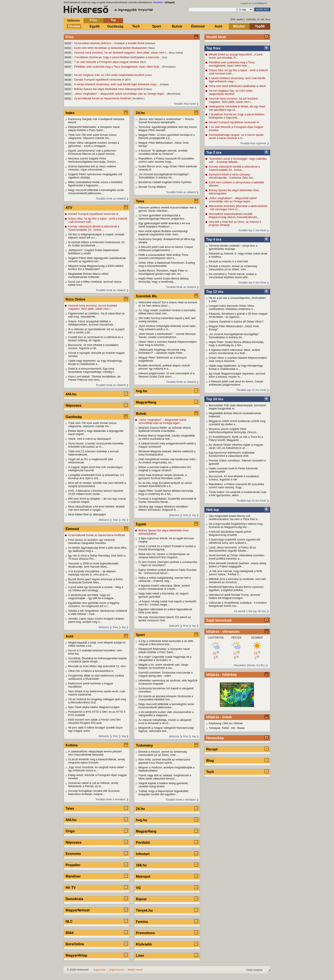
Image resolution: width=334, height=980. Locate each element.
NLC (69, 921)
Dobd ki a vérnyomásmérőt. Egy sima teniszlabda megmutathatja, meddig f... (92, 370)
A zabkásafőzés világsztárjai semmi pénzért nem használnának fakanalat (95, 753)
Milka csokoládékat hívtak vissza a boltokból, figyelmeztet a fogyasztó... (96, 184)
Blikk (70, 933)
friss (115, 520)
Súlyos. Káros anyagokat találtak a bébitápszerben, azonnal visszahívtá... (92, 323)
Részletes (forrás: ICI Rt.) (250, 665)
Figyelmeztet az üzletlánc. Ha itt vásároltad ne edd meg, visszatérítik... (96, 315)
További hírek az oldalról (111, 199)
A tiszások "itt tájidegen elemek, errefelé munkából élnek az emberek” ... (163, 152)
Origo (70, 831)
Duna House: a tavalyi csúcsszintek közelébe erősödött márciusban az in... (96, 445)
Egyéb (95, 26)
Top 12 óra (215, 292)
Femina (142, 922)
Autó (218, 26)
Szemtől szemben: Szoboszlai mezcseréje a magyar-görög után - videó (166, 674)
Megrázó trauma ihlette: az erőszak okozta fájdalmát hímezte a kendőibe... (165, 429)
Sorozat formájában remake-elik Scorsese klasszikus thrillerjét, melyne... (94, 792)
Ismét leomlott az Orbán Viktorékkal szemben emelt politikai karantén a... (237, 557)
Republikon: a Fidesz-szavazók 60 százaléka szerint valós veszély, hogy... (236, 486)
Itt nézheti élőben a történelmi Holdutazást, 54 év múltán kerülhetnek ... (96, 244)
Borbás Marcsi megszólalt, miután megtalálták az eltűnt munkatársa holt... (167, 437)
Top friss (213, 48)
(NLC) (143, 62)
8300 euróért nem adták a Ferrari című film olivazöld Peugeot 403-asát (94, 721)
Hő (233, 728)
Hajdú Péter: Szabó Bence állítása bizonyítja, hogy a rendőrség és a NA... (236, 344)
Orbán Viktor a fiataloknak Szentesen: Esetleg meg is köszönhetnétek (167, 264)
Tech (136, 26)
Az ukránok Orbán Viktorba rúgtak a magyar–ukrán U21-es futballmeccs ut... (237, 446)
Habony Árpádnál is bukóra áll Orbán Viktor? (236, 322)
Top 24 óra (215, 399)
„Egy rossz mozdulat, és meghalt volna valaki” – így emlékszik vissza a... (97, 769)
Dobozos (74, 20)
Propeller (73, 865)
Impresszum (117, 970)
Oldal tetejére (254, 970)
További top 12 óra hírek (251, 390)
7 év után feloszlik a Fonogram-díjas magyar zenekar (107, 62)
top (124, 520)
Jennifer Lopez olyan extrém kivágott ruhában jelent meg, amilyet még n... (96, 620)
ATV (69, 208)
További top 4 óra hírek (252, 283)
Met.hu (228, 723)
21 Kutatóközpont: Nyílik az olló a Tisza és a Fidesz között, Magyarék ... (236, 438)
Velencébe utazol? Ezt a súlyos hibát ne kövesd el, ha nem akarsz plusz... (168, 304)
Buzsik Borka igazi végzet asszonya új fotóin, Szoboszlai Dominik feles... (96, 581)
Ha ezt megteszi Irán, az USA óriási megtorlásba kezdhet (109, 75)
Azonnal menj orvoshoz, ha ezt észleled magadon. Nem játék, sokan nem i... (121, 53)
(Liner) (148, 75)
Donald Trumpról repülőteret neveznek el (99, 80)
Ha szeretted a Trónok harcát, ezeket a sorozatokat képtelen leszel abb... (233, 276)
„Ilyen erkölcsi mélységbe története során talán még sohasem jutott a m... (167, 328)
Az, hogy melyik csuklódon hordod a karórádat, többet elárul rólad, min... (167, 312)
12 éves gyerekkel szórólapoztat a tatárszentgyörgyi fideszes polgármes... (162, 217)
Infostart (143, 854)
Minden (239, 26)
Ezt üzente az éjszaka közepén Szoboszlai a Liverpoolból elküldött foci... (166, 698)
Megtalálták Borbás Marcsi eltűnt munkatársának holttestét (88, 275)
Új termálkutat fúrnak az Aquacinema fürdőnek (103, 98)
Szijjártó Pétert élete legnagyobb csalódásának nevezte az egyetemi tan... (97, 260)
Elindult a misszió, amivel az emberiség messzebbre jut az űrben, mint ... (233, 268)
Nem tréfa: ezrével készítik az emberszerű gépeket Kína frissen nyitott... (164, 761)
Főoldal (74, 26)
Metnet (239, 723)
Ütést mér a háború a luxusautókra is (91, 671)
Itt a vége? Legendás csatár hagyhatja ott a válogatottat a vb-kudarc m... (165, 658)
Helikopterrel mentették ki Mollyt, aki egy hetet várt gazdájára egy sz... (237, 108)
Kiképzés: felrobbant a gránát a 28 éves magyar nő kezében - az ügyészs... (238, 315)
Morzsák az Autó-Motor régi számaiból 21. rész (97, 666)
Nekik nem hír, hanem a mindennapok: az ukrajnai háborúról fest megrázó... (164, 556)
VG (138, 888)
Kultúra (72, 745)
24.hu (140, 113)
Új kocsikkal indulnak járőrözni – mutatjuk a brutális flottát (110, 43)
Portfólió (143, 843)
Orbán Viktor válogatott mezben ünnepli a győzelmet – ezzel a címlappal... (94, 144)
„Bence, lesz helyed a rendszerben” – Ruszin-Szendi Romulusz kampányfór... (166, 121)
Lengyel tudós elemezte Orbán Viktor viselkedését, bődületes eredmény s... (232, 307)
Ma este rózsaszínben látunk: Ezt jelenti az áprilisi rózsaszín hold (165, 619)
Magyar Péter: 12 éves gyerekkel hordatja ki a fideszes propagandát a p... (167, 136)
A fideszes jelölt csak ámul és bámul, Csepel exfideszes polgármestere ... (236, 383)
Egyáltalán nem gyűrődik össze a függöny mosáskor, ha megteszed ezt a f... (94, 604)
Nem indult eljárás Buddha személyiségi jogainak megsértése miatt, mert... (163, 233)
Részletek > (159, 2)
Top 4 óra (214, 239)
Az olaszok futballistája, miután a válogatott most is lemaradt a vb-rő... (165, 721)
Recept (212, 749)
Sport (157, 26)
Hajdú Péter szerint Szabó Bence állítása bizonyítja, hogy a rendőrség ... (164, 280)
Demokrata (74, 899)
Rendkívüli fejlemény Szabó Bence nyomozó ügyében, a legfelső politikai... (236, 588)
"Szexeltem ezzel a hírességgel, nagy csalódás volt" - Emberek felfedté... (238, 160)
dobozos (104, 520)
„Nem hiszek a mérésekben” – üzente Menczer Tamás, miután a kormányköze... (167, 335)
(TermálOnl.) (138, 98)
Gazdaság (115, 26)
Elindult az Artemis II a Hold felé (228, 261)
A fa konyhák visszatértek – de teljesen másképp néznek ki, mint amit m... (92, 573)
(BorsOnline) (174, 94)
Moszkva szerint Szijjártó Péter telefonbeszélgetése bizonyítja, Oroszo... (234, 431)
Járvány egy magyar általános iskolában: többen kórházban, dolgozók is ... (163, 508)
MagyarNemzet (78, 910)
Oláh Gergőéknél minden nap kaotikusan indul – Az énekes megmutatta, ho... (168, 461)
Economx (73, 854)
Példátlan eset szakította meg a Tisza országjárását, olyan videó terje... (118, 67)
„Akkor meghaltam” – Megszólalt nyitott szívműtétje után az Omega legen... (121, 94)
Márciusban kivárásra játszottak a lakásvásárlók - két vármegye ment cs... (238, 208)
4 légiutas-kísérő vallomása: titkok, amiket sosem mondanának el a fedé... (234, 351)
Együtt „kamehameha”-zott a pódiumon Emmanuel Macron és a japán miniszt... (92, 152)
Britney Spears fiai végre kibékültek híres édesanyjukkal (109, 89)
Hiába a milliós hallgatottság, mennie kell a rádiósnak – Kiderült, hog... (165, 579)
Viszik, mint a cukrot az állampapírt (90, 439)
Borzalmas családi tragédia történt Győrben (165, 182)
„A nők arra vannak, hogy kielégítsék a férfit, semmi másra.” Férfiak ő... (236, 573)
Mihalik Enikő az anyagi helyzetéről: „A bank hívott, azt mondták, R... (236, 56)
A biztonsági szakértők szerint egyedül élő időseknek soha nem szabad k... (234, 541)
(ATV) (128, 80)
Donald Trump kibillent (152, 187)
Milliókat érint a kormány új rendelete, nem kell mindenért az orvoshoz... (237, 581)
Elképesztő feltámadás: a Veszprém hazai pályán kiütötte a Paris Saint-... (94, 129)
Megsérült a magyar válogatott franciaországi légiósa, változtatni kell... (166, 729)
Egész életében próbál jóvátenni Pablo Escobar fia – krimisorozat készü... (168, 571)
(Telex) (151, 48)
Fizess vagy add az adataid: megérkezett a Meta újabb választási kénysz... (165, 777)
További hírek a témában (111, 799)
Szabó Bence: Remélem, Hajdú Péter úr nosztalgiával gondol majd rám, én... (163, 272)
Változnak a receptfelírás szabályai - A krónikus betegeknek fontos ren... (238, 604)
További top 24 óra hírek (251, 501)
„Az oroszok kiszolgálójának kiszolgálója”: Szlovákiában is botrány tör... (234, 336)
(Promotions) (169, 67)
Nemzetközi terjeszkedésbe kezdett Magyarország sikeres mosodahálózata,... (234, 215)
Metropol (143, 877)
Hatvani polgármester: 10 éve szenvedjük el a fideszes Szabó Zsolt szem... (166, 375)
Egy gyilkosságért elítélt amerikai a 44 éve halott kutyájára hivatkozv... (164, 225)
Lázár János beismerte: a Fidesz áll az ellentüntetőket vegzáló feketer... (232, 549)
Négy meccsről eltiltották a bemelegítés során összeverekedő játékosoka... (96, 192)
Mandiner (73, 876)
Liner (140, 956)
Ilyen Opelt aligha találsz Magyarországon (94, 707)
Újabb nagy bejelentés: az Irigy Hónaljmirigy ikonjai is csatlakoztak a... (236, 367)
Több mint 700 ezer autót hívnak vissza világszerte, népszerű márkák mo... (92, 136)
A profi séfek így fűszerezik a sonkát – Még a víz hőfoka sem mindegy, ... (96, 589)
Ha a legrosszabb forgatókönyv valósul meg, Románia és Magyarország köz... (236, 525)
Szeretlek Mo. (147, 296)
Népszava (73, 405)
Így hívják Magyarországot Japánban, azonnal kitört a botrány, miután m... (237, 375)
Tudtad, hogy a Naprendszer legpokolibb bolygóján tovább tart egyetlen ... (163, 793)
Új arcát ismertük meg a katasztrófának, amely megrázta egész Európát (97, 761)
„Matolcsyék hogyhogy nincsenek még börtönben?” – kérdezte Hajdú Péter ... (162, 351)
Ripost (141, 899)
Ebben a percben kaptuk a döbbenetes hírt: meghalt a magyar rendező (165, 469)
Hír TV (71, 888)
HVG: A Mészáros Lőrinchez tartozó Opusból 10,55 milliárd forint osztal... (96, 492)
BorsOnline (75, 944)
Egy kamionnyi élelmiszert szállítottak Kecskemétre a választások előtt (232, 454)
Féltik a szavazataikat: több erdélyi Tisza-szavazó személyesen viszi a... (164, 256)
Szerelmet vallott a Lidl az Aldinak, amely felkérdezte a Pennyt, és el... (93, 785)
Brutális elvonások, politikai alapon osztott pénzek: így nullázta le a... (164, 367)
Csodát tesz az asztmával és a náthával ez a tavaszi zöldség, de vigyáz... (96, 339)
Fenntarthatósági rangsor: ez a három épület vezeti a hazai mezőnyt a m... (236, 136)
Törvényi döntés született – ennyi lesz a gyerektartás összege (233, 247)
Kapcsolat (99, 970)
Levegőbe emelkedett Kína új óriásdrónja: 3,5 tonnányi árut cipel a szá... (96, 477)
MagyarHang (146, 402)
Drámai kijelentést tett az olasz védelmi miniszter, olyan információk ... (92, 168)
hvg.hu (141, 391)
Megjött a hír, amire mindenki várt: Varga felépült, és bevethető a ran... (163, 666)
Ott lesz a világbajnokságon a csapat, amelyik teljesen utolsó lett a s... (96, 236)
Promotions (145, 933)
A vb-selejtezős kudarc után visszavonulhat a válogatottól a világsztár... (166, 714)
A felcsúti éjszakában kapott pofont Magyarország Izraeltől (230, 533)
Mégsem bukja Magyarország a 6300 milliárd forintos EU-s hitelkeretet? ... (96, 267)
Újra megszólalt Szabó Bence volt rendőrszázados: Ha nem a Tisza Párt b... (234, 517)
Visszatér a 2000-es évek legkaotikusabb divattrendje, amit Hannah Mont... (93, 565)
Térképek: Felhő (219, 728)
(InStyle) (164, 84)
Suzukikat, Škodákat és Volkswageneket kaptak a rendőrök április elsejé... (97, 660)
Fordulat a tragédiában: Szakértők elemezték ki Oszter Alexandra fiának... (167, 500)
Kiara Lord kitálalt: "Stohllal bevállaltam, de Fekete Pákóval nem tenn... (94, 378)
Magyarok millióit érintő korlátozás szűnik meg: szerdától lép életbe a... (237, 423)
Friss (93, 20)
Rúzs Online (75, 299)
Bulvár (177, 26)
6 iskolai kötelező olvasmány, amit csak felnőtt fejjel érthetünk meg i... (117, 84)
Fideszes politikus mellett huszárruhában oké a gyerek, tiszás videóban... (167, 209)
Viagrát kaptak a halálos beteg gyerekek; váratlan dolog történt (163, 785)
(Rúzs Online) (176, 53)
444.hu (71, 394)
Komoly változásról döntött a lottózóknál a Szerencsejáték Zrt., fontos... (234, 168)
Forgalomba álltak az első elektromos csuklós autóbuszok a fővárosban (96, 677)
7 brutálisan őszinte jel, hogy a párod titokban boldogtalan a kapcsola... (118, 57)
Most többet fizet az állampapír (87, 514)
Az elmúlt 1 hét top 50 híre (250, 611)
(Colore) (148, 89)
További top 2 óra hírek (252, 230)
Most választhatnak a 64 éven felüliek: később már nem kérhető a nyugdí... (96, 508)
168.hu (141, 865)
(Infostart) (150, 43)
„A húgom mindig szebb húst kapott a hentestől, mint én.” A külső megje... (168, 603)
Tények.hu (144, 910)
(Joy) (164, 57)
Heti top (213, 510)
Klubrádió (144, 944)
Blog (210, 761)
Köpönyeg (215, 723)
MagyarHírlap (76, 955)
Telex (70, 809)
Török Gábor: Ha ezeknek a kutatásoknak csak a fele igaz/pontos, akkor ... (238, 494)
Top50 (260, 26)
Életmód (198, 26)
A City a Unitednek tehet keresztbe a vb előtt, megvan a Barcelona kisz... (166, 643)
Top (113, 20)
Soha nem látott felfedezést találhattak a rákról (237, 86)
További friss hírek (185, 104)
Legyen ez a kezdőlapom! (254, 3)
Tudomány (144, 745)
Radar (241, 728)
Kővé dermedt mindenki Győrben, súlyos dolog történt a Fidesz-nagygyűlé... (238, 565)
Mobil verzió (135, 970)
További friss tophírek (253, 143)
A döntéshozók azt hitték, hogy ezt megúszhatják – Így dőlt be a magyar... (92, 597)
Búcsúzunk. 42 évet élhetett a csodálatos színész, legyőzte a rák (234, 478)
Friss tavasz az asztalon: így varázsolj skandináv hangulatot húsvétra (91, 541)
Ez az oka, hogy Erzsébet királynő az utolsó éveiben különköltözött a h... (165, 484)
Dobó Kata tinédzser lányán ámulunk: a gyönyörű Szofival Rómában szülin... (163, 477)
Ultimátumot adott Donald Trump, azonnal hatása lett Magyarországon (234, 596)
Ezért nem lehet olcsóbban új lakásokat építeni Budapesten (111, 48)
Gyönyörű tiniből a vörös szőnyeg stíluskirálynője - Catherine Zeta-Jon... (232, 176)
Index (70, 113)
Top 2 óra (214, 152)
